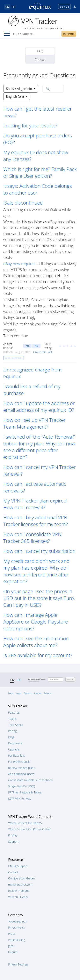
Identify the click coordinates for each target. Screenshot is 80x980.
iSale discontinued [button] (23, 203)
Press (11, 693)
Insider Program (18, 891)
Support (13, 841)
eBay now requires (19, 264)
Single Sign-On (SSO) (22, 786)
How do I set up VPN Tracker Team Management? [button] (34, 423)
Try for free (69, 34)
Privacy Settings (18, 964)
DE (14, 7)
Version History (18, 897)
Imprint (38, 693)
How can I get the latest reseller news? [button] (38, 112)
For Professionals (19, 762)
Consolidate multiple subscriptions (30, 780)
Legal (19, 693)
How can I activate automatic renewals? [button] (35, 487)
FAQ (40, 51)
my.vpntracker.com (20, 884)
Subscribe (70, 679)
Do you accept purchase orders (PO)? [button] (38, 139)
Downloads (15, 743)
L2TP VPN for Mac (20, 798)
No (36, 346)
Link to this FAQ (42, 352)
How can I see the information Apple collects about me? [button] (36, 642)
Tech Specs (16, 725)
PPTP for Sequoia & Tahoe (25, 792)
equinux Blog (17, 940)
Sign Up (64, 7)
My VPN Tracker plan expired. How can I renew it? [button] (35, 504)
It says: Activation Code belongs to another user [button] (38, 189)
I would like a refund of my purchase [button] (32, 390)
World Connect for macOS (25, 823)
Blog (11, 737)
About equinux (18, 921)
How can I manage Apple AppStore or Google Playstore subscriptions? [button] (36, 622)
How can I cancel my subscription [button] (39, 551)
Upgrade (14, 749)
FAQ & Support (18, 866)
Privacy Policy (17, 927)
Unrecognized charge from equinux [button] (32, 373)
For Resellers (17, 755)
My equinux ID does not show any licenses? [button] (36, 156)
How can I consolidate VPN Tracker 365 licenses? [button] (32, 538)
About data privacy (34, 681)
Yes (27, 346)
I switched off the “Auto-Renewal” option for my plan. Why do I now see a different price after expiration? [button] (39, 447)
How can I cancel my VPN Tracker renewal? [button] (39, 470)
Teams (12, 719)
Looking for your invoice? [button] (30, 125)
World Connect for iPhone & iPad (29, 829)
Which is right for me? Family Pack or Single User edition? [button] (40, 172)
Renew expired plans (22, 768)
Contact (40, 60)
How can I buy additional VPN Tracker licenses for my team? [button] (36, 521)
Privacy (48, 693)
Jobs (11, 946)
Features (14, 712)
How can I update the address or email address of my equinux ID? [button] (39, 406)
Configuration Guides (22, 878)
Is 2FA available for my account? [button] (38, 655)
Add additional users (21, 774)
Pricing (12, 731)
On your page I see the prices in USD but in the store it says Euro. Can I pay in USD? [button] (39, 598)
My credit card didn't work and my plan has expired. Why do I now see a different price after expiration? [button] (36, 571)
